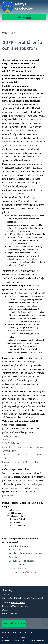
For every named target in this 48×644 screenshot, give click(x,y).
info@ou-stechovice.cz (18, 606)
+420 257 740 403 (18, 602)
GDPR (23, 638)
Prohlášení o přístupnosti (11, 638)
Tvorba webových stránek (21, 640)
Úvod (5, 33)
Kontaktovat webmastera (29, 633)
